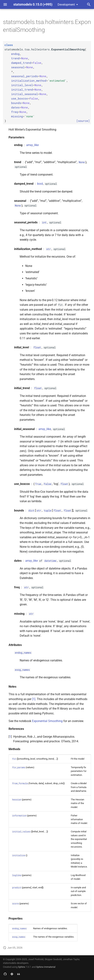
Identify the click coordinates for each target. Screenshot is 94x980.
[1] (34, 699)
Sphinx (22, 967)
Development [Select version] (66, 5)
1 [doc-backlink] (10, 737)
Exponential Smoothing (47, 721)
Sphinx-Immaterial (46, 967)
